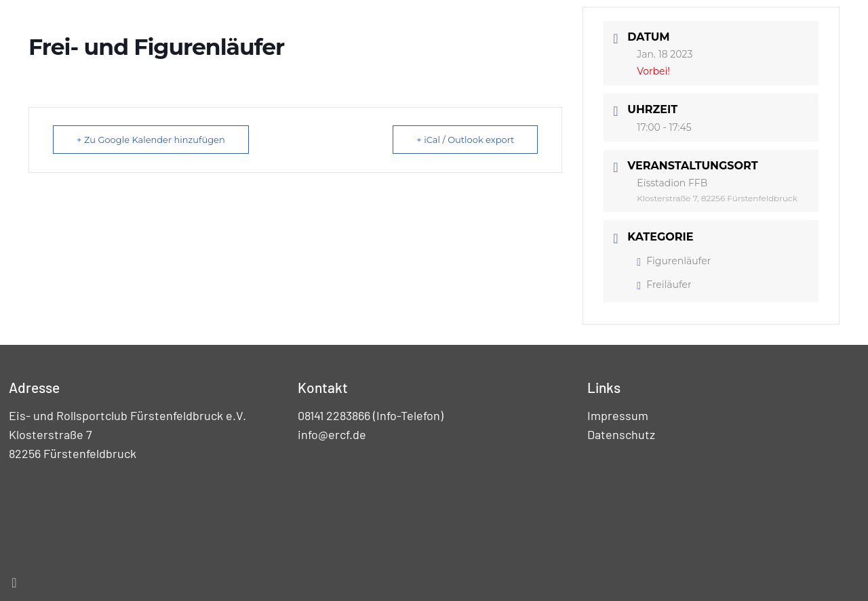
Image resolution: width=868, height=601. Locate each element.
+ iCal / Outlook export (465, 140)
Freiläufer (664, 285)
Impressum (618, 415)
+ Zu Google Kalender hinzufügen (151, 140)
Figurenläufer (674, 261)
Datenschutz (621, 434)
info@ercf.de (332, 434)
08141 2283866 (334, 415)
